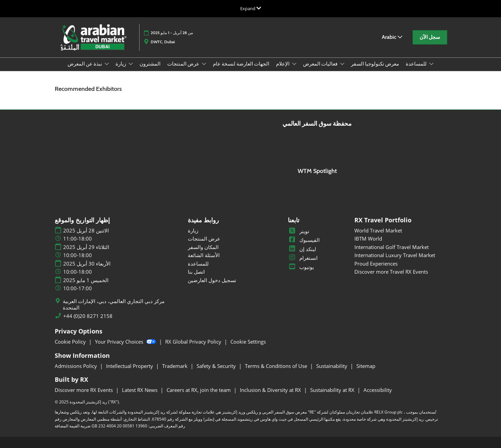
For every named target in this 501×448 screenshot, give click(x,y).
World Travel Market (378, 230)
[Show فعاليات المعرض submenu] (342, 64)
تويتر (298, 231)
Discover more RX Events (84, 390)
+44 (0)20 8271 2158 (88, 316)
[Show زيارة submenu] (131, 64)
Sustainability (332, 366)
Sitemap (366, 366)
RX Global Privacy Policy (194, 342)
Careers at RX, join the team (199, 390)
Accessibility (378, 390)
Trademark (176, 366)
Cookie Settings (248, 342)
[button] (430, 38)
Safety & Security (217, 366)
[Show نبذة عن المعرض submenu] (107, 64)
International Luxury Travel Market (395, 255)
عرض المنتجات (184, 64)
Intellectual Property (130, 366)
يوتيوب (301, 267)
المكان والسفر (203, 247)
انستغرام (303, 258)
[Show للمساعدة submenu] (431, 64)
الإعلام (283, 64)
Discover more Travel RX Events (391, 272)
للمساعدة (417, 64)
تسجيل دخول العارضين (212, 280)
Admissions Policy (77, 366)
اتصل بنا (196, 272)
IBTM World (368, 239)
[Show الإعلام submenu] (294, 64)
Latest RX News (140, 390)
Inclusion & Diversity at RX (271, 390)
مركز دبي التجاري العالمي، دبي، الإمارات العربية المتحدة (114, 305)
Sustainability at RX (333, 390)
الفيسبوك (304, 240)
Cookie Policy (71, 342)
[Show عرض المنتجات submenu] (204, 64)
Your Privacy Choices (126, 342)
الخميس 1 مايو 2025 (86, 280)
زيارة (121, 64)
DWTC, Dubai (163, 42)
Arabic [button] (392, 37)
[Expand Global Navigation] (251, 8)
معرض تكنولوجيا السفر (375, 64)
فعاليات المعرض (321, 64)
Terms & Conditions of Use (277, 366)
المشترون (150, 64)
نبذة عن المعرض (85, 64)
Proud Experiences (376, 264)
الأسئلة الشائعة (204, 255)
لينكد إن (302, 249)
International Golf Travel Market (392, 247)
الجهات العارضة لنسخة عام (241, 64)
